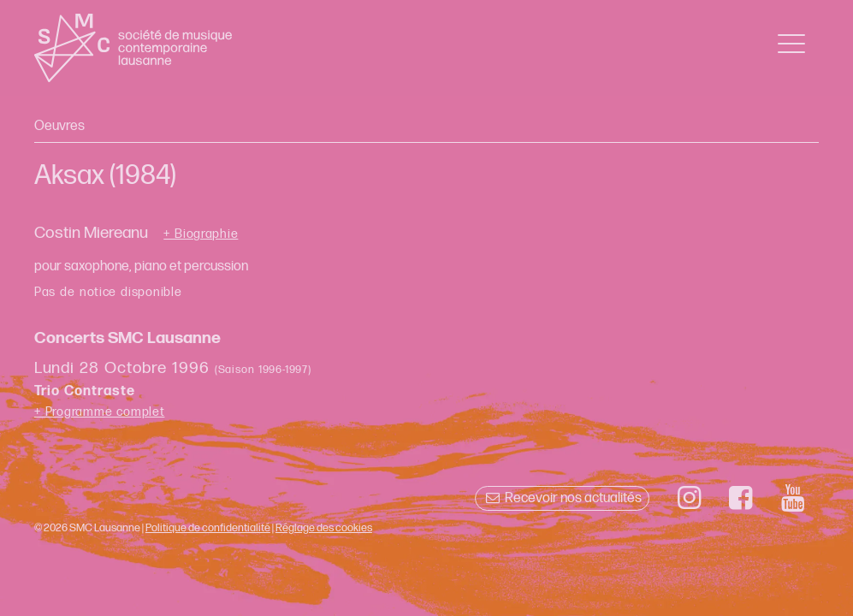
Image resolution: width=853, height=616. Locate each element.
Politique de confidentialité (208, 528)
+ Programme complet (100, 412)
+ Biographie (201, 234)
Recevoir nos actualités (562, 498)
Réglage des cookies (324, 528)
